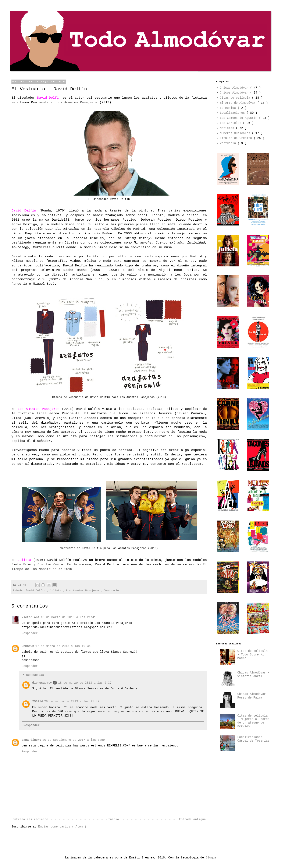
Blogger (212, 858)
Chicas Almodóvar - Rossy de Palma (253, 696)
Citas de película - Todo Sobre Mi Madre (252, 655)
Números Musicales (236, 133)
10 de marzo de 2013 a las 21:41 (68, 617)
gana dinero (31, 740)
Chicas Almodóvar (235, 88)
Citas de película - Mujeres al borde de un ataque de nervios (253, 721)
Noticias (228, 128)
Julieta (56, 591)
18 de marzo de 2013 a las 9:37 (85, 683)
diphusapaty (42, 683)
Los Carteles (231, 123)
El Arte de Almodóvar (239, 103)
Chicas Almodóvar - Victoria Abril (253, 674)
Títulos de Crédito (237, 138)
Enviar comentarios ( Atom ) (62, 827)
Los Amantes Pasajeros (83, 591)
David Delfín (36, 591)
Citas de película (236, 98)
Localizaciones (233, 113)
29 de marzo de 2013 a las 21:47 (72, 701)
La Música (229, 108)
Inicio (114, 819)
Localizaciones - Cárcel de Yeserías (253, 739)
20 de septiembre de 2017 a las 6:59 (74, 740)
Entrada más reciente (30, 819)
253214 (38, 701)
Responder (30, 633)
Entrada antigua (192, 819)
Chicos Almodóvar (235, 93)
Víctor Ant (31, 617)
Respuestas (35, 675)
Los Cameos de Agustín (240, 118)
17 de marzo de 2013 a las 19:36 (63, 646)
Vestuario (112, 591)
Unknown (28, 646)
